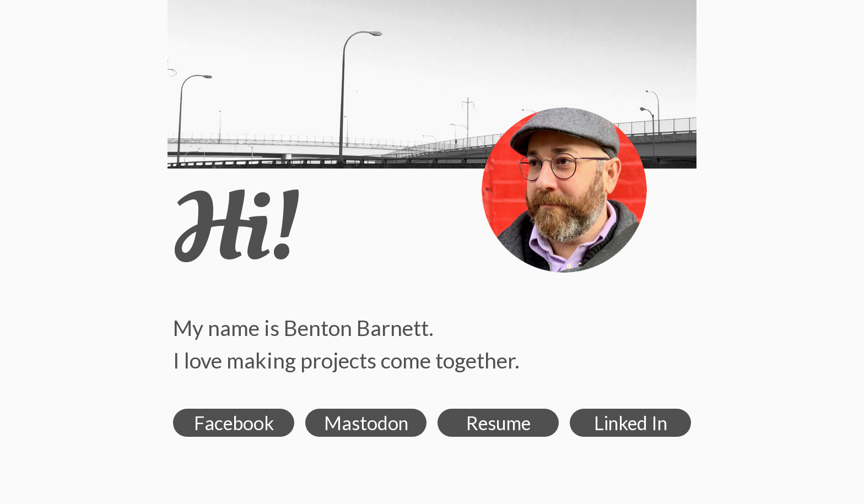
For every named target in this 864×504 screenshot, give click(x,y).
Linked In (631, 423)
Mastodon (366, 423)
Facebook (234, 423)
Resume (498, 423)
